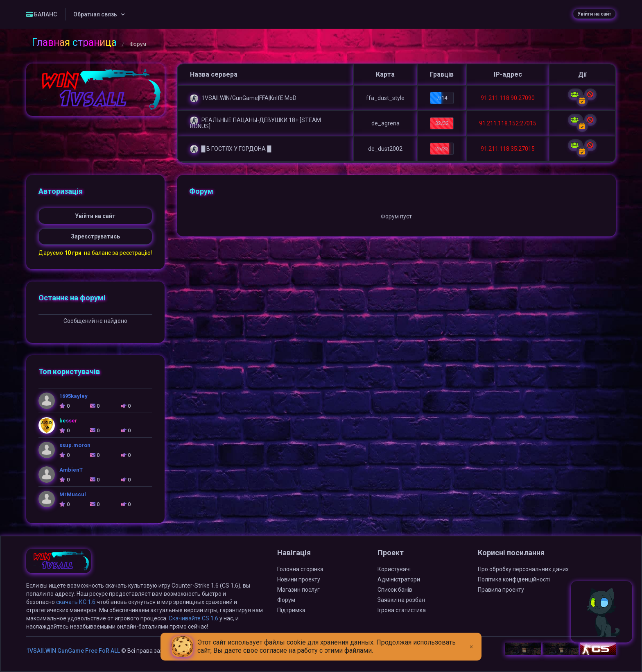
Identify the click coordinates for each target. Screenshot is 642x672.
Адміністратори (399, 579)
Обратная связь (95, 14)
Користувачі (394, 569)
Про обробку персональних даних (523, 569)
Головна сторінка (300, 569)
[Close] (471, 640)
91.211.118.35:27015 (508, 149)
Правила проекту (501, 590)
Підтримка (291, 610)
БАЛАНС (42, 14)
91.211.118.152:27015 (508, 123)
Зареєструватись (95, 236)
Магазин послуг (298, 590)
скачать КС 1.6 (76, 602)
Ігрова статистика (402, 610)
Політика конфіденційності (514, 579)
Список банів (395, 590)
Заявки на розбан (401, 600)
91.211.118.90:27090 (508, 98)
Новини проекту (299, 579)
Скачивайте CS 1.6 (193, 618)
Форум (286, 600)
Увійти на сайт (594, 14)
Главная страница (74, 42)
